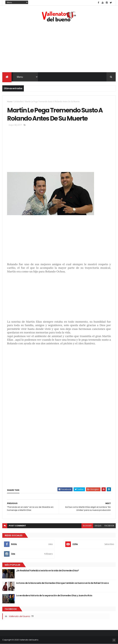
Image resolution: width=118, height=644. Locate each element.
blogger (87, 526)
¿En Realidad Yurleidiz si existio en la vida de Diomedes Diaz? (47, 571)
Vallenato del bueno (19, 616)
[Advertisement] (59, 48)
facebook (109, 526)
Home (10, 102)
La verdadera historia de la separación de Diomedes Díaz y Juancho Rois (54, 595)
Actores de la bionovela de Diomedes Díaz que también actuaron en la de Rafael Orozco (62, 583)
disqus (98, 526)
